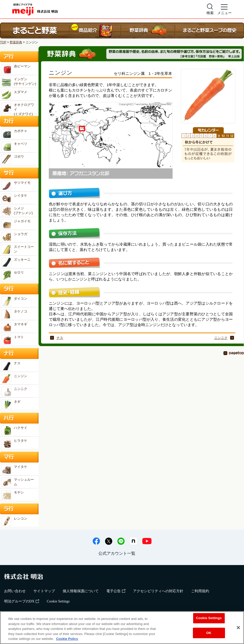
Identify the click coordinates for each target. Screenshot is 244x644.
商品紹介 (95, 31)
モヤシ (13, 495)
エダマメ (14, 95)
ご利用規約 (200, 591)
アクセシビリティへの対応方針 (158, 591)
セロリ (13, 275)
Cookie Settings (58, 601)
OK (209, 633)
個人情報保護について (81, 591)
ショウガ (14, 237)
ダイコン (14, 301)
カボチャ (14, 134)
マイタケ (14, 469)
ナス (60, 338)
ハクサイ (14, 430)
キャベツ (14, 146)
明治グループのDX (22, 601)
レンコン (14, 521)
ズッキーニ (16, 262)
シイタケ (14, 198)
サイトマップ (44, 591)
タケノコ (14, 314)
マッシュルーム (18, 482)
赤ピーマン (16, 69)
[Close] (238, 628)
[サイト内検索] (210, 9)
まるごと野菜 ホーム (35, 31)
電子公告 (116, 591)
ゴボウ (13, 159)
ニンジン (14, 379)
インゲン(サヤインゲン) (19, 82)
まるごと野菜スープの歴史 (209, 31)
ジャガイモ (16, 224)
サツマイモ (16, 185)
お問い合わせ (15, 591)
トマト (13, 340)
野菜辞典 (148, 31)
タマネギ (14, 327)
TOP (3, 42)
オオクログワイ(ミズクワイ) (18, 108)
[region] (122, 628)
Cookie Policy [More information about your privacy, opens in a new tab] (67, 639)
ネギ (11, 404)
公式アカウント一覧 (117, 553)
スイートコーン (18, 249)
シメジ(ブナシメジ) (17, 211)
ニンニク (221, 338)
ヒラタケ (14, 443)
